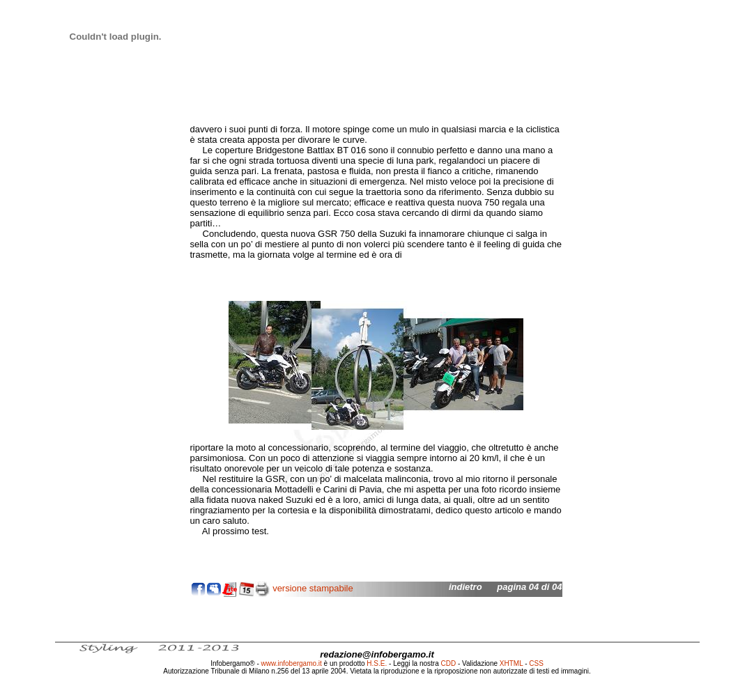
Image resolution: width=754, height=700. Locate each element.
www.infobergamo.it (292, 663)
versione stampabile (313, 588)
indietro (466, 587)
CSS (536, 663)
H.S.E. (377, 663)
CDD (449, 663)
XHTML (511, 663)
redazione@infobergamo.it (377, 654)
